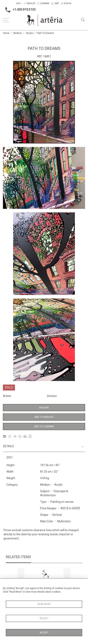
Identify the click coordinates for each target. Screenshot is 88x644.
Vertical (57, 515)
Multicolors (64, 521)
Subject (45, 491)
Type (43, 502)
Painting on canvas (62, 502)
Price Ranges (48, 508)
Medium (18, 33)
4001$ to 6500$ (70, 508)
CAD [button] (18, 3)
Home (6, 33)
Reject (44, 618)
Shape (44, 515)
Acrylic (30, 33)
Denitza (52, 396)
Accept (44, 633)
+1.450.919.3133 (19, 10)
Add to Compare (44, 427)
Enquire (44, 408)
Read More (44, 604)
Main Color (47, 521)
